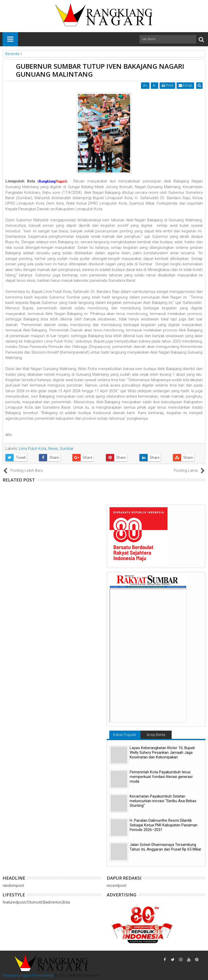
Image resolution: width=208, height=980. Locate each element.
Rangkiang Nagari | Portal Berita (28, 975)
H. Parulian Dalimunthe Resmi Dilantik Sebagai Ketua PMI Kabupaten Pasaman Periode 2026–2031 (164, 825)
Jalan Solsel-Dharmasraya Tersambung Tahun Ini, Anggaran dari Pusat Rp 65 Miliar (165, 847)
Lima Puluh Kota (33, 449)
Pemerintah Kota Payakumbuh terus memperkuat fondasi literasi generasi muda (161, 777)
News (53, 449)
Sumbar (67, 449)
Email (186, 85)
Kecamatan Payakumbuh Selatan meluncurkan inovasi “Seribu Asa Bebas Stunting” (163, 801)
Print (168, 85)
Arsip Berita (156, 735)
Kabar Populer (125, 735)
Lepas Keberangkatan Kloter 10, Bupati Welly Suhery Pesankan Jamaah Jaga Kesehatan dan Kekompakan (162, 752)
